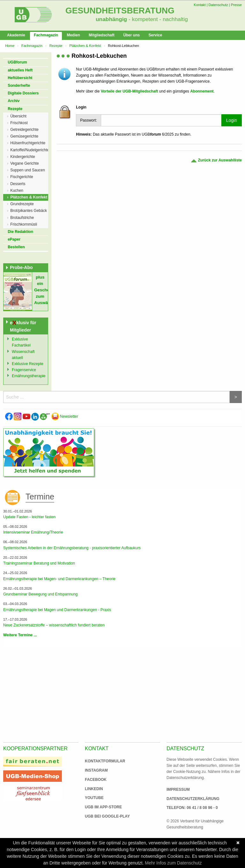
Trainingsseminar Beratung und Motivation (39, 563)
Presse (236, 5)
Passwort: (89, 120)
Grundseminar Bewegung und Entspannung (41, 594)
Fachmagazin (46, 35)
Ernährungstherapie (29, 376)
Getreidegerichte (24, 130)
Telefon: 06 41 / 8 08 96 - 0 (192, 808)
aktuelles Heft (20, 70)
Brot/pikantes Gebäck (29, 211)
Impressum (178, 789)
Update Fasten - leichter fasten (29, 517)
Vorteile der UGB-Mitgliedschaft (130, 91)
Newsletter (65, 416)
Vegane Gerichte (24, 163)
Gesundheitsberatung (120, 11)
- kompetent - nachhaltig (157, 19)
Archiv (14, 101)
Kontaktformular (105, 761)
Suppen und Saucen (28, 170)
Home (10, 46)
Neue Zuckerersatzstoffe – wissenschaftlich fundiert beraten (54, 625)
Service (155, 35)
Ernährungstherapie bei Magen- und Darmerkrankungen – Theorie (59, 579)
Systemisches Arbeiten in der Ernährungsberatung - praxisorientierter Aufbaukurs (72, 548)
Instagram (96, 770)
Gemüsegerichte (24, 136)
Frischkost (19, 123)
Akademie (16, 35)
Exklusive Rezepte (28, 364)
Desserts (18, 184)
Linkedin (94, 789)
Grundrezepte (22, 204)
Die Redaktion (20, 232)
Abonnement (202, 91)
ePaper (14, 239)
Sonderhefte (19, 86)
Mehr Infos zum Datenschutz (173, 863)
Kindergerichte (22, 157)
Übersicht (18, 116)
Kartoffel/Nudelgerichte (29, 150)
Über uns (131, 35)
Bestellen (16, 247)
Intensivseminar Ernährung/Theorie (33, 532)
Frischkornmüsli (24, 224)
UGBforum (17, 62)
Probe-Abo (21, 267)
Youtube (94, 798)
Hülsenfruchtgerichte (28, 143)
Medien (73, 35)
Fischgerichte (22, 177)
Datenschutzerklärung (193, 799)
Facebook (96, 780)
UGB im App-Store (101, 807)
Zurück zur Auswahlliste (216, 160)
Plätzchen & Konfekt (85, 46)
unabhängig (111, 19)
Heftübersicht (20, 78)
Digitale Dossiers (23, 93)
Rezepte (56, 46)
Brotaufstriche (22, 218)
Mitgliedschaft (102, 35)
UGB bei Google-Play (101, 816)
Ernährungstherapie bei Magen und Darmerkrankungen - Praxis (57, 610)
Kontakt (200, 5)
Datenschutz (218, 5)
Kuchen (17, 191)
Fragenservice (24, 370)
